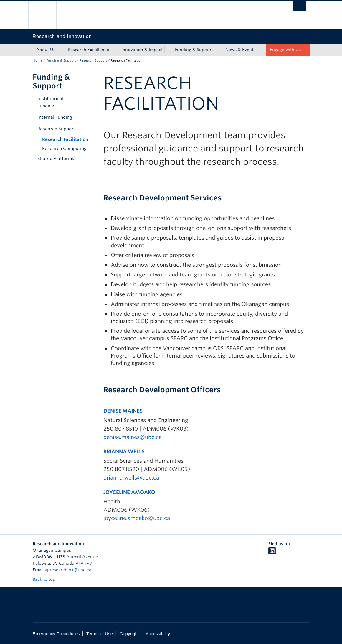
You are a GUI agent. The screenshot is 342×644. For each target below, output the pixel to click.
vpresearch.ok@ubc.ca (68, 570)
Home (38, 60)
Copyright (129, 634)
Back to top (47, 579)
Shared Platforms (56, 159)
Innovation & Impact (142, 50)
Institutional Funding (50, 102)
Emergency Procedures (56, 634)
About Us (46, 50)
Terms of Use (100, 634)
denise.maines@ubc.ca (133, 437)
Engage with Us (285, 50)
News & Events (240, 50)
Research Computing (64, 149)
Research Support (93, 60)
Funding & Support (194, 50)
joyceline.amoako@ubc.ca (137, 518)
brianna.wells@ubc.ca (131, 478)
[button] (92, 102)
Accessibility (158, 634)
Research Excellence (88, 50)
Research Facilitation (65, 139)
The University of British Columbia (47, 15)
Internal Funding (55, 117)
